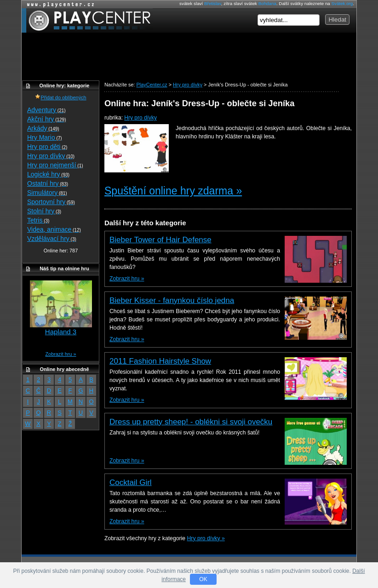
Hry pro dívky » (206, 538)
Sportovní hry (51, 202)
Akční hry (46, 119)
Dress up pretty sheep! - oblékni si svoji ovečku (191, 422)
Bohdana (267, 3)
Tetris (38, 220)
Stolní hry (44, 211)
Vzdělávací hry (52, 239)
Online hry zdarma (58, 4)
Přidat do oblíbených (60, 97)
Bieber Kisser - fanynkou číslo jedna (172, 300)
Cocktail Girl (131, 482)
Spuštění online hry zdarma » (173, 191)
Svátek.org (342, 3)
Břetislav (213, 3)
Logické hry (48, 174)
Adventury (46, 110)
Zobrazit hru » (127, 279)
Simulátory (47, 193)
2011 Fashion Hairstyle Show (160, 361)
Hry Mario (45, 137)
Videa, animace (54, 229)
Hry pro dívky (140, 118)
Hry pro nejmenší (55, 165)
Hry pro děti (47, 147)
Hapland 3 (61, 332)
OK (203, 579)
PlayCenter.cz (87, 20)
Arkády (43, 128)
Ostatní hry (48, 183)
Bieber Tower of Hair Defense (160, 240)
